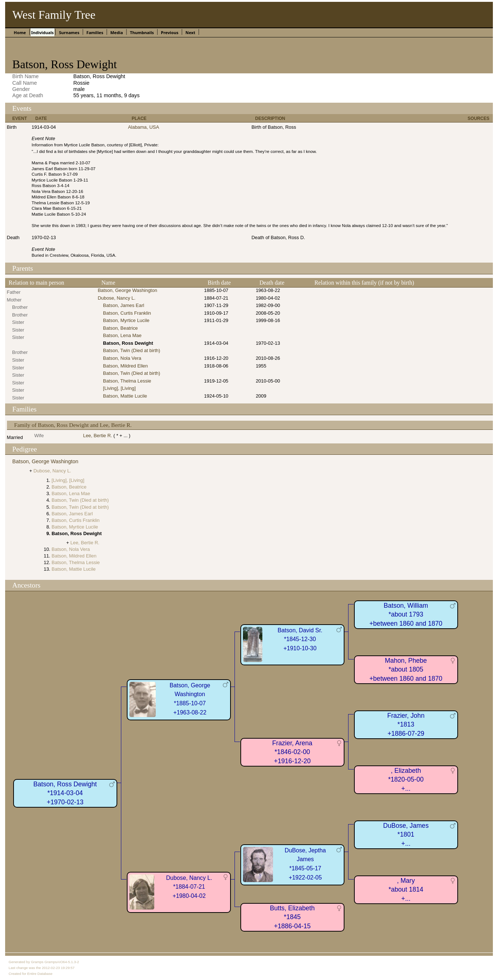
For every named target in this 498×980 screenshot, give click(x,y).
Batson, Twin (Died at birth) (132, 350)
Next (190, 32)
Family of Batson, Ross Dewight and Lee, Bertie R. (73, 425)
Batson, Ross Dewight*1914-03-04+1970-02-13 (65, 793)
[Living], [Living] (119, 388)
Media (117, 32)
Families (95, 32)
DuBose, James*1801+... (406, 835)
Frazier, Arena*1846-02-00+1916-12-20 (292, 752)
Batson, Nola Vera (122, 358)
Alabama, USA (143, 127)
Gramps (37, 962)
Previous (170, 32)
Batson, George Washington (128, 290)
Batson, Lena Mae (122, 335)
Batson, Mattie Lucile (125, 396)
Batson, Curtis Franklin (127, 313)
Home (20, 32)
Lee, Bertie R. (98, 436)
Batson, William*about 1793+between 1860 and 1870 (406, 615)
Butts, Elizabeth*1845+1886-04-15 (292, 917)
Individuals (43, 32)
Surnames (69, 32)
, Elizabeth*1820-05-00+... (406, 780)
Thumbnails (142, 32)
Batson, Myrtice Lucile (126, 320)
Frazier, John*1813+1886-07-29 (406, 725)
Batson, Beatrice (120, 328)
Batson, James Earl (123, 305)
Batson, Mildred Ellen (125, 366)
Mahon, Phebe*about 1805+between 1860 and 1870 (406, 670)
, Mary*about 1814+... (406, 890)
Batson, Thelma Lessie (127, 381)
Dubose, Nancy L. (117, 298)
